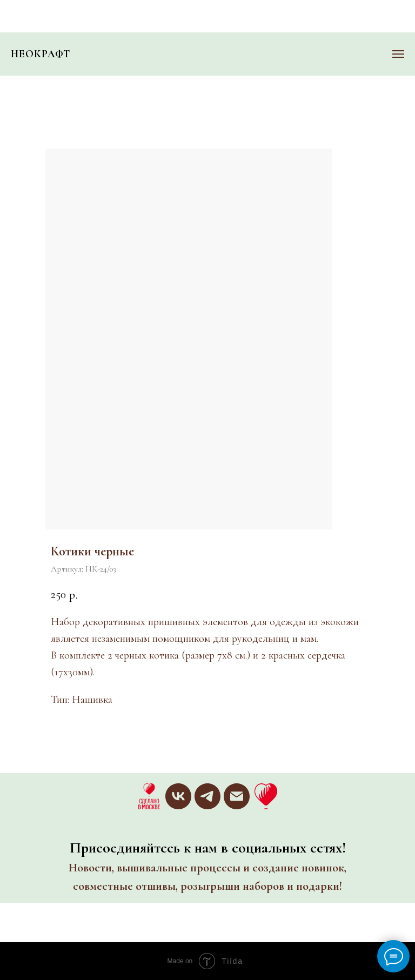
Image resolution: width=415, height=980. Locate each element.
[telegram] (207, 796)
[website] (149, 796)
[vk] (178, 796)
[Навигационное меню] (398, 54)
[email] (237, 796)
